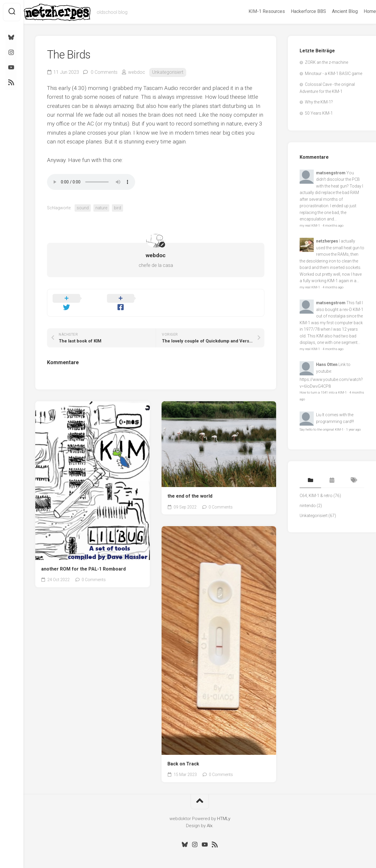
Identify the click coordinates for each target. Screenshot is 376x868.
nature (101, 208)
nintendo (308, 506)
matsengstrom (331, 173)
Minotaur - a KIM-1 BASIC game (334, 73)
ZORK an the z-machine (327, 62)
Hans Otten (327, 364)
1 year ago (353, 430)
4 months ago (333, 226)
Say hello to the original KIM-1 (322, 430)
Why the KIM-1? (319, 102)
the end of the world (190, 488)
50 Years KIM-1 (319, 113)
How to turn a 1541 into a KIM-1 (323, 393)
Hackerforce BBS (297, 11)
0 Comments (104, 72)
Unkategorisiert (168, 72)
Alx (210, 817)
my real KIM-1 (310, 226)
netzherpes (327, 241)
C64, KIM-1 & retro (316, 496)
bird (117, 208)
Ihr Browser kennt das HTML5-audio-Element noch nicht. (91, 182)
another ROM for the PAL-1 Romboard (83, 561)
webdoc (137, 72)
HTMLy (224, 810)
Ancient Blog (333, 11)
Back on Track (183, 756)
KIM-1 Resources (255, 11)
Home (358, 11)
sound (83, 208)
